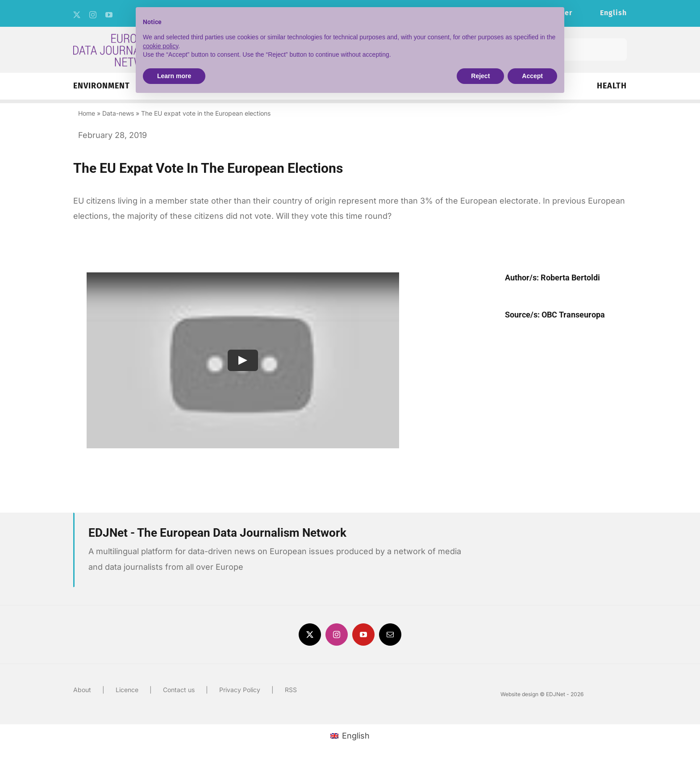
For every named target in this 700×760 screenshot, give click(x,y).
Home (87, 113)
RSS (291, 690)
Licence (127, 690)
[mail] (390, 635)
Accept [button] (532, 76)
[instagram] (93, 15)
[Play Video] (243, 360)
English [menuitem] (356, 736)
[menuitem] (613, 13)
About (82, 690)
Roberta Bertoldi (570, 278)
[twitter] (77, 15)
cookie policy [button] (160, 46)
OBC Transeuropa (573, 315)
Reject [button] (480, 76)
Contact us (179, 690)
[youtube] (109, 15)
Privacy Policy (240, 690)
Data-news (118, 113)
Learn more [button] (174, 76)
